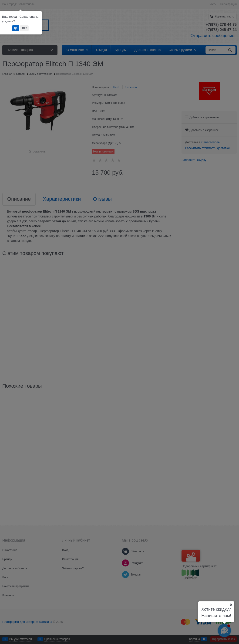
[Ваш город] (231, 605)
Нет (24, 28)
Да (16, 28)
